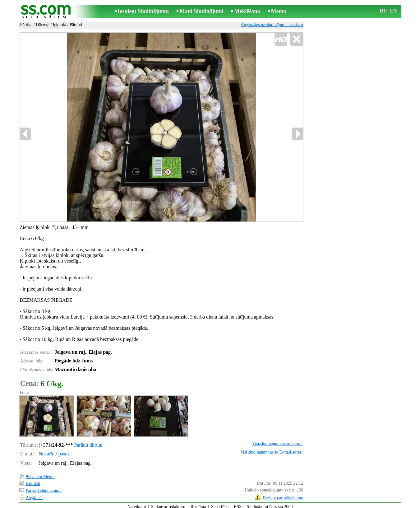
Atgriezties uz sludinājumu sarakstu (272, 25)
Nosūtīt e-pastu (54, 451)
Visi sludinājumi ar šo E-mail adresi (272, 449)
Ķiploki (60, 25)
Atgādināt (34, 495)
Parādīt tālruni (88, 442)
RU (383, 11)
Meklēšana (247, 11)
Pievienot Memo (40, 474)
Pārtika (26, 25)
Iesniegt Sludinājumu (143, 11)
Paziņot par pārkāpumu (283, 495)
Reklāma (198, 504)
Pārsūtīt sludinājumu (44, 488)
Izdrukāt (33, 481)
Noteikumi (137, 504)
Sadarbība (220, 504)
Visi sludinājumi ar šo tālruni (277, 441)
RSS (238, 504)
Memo (279, 11)
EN (394, 11)
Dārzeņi (43, 25)
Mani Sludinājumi (202, 11)
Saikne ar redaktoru (168, 504)
